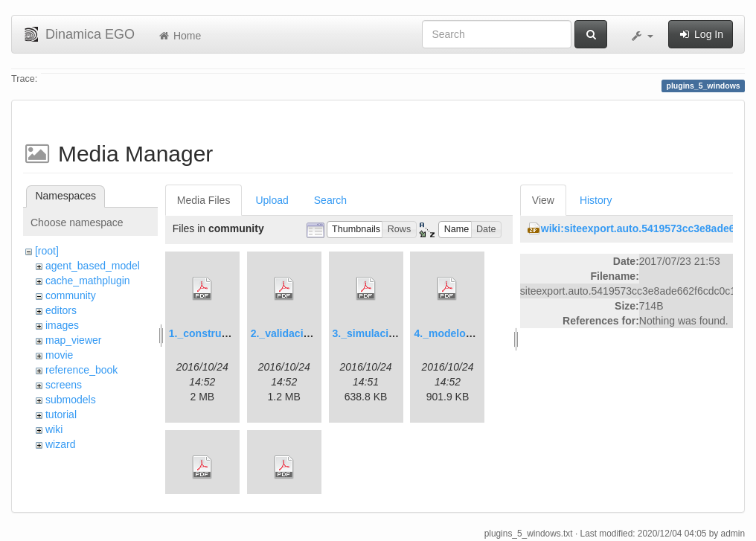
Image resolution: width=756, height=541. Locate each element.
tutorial (61, 414)
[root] (47, 251)
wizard (60, 444)
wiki (54, 429)
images (62, 325)
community (71, 295)
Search (330, 200)
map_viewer (73, 340)
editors (61, 310)
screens (64, 385)
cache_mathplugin (88, 281)
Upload (272, 200)
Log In (701, 34)
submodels (71, 400)
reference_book (81, 370)
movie (59, 355)
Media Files (204, 200)
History (596, 200)
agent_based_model (93, 266)
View (543, 200)
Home (179, 36)
